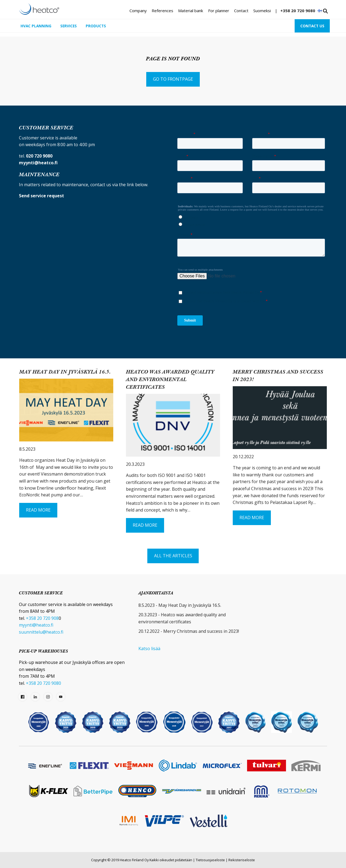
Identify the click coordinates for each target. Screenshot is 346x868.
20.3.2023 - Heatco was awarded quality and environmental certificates (182, 618)
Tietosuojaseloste (210, 860)
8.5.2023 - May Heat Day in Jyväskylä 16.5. (180, 605)
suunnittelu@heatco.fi (41, 632)
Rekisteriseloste (242, 860)
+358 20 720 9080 (298, 11)
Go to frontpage (173, 79)
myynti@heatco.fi (36, 625)
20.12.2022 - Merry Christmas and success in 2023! (189, 631)
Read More (38, 510)
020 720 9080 (39, 156)
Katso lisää (149, 648)
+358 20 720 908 (42, 618)
